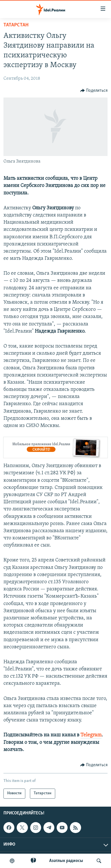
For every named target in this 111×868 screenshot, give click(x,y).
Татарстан (16, 25)
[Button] (94, 91)
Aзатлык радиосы (66, 861)
